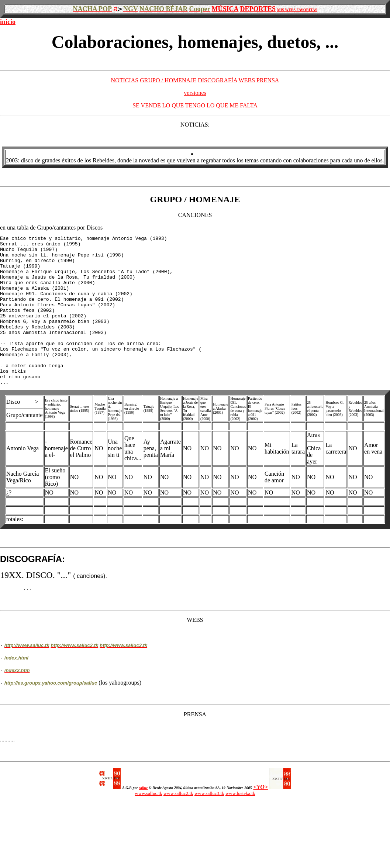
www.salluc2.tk (178, 824)
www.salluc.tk (148, 824)
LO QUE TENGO (184, 105)
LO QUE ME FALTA (232, 105)
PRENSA (268, 80)
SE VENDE (147, 105)
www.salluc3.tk (209, 824)
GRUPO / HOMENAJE (168, 80)
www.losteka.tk (240, 824)
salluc (143, 819)
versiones (195, 93)
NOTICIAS (125, 80)
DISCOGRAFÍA (218, 80)
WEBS (247, 80)
